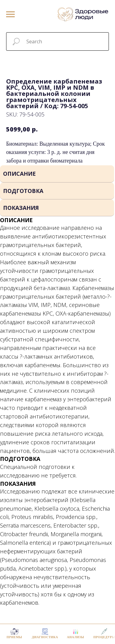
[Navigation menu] (10, 14)
